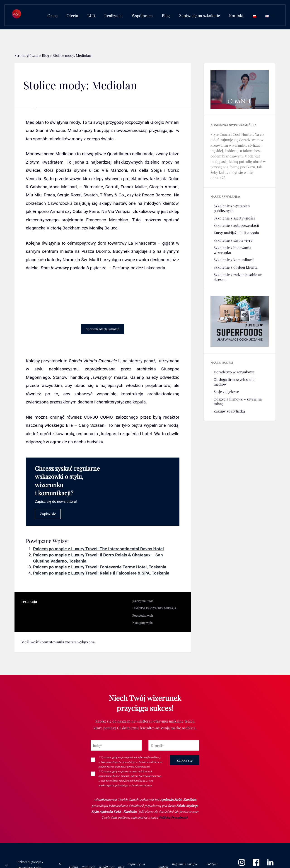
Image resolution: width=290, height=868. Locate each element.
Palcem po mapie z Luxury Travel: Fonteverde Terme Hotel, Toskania (100, 567)
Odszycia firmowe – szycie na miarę (238, 401)
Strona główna (26, 55)
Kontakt (236, 16)
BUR (91, 16)
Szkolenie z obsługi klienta (236, 267)
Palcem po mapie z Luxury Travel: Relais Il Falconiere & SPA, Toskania (101, 573)
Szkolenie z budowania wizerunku (232, 250)
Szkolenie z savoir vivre (233, 240)
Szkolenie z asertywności (234, 218)
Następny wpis (142, 622)
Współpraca (142, 16)
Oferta (72, 16)
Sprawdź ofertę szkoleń (103, 329)
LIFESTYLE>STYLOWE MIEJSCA (154, 608)
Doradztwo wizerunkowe (234, 372)
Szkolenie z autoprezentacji (236, 225)
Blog (166, 16)
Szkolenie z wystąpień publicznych (232, 208)
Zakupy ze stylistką (229, 411)
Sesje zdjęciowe (226, 392)
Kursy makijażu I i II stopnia (236, 233)
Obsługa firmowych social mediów (235, 382)
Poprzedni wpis (143, 615)
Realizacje (113, 16)
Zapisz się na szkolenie (199, 16)
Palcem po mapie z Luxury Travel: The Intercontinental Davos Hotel (98, 549)
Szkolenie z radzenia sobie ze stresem (238, 277)
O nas (52, 16)
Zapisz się (48, 514)
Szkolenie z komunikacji (234, 260)
